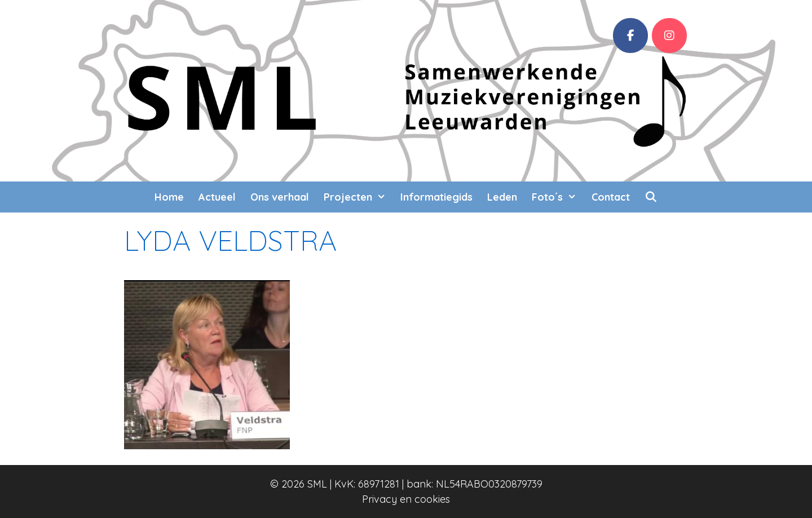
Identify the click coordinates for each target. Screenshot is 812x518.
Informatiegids (436, 197)
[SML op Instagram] (669, 36)
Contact (611, 197)
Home (169, 197)
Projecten (358, 197)
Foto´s (558, 197)
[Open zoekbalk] (651, 197)
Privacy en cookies (406, 499)
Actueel (217, 197)
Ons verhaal (280, 197)
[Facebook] (630, 36)
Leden (502, 197)
